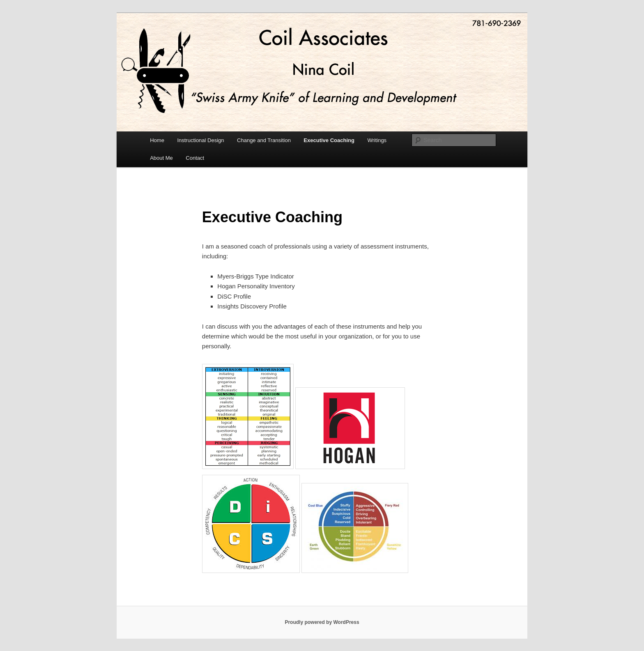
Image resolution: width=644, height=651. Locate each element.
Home (157, 140)
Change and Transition (264, 140)
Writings (377, 140)
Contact (195, 158)
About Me (161, 158)
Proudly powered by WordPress (322, 622)
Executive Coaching (329, 140)
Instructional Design (200, 140)
